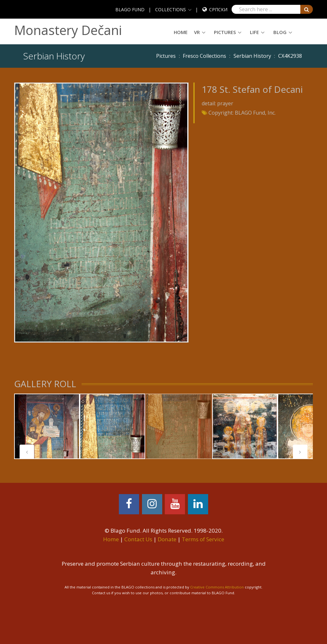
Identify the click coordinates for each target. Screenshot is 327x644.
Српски (218, 9)
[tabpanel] (47, 426)
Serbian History (252, 56)
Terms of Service (203, 539)
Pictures (225, 32)
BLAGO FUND (130, 9)
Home (181, 32)
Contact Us (138, 539)
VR (197, 32)
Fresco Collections (204, 56)
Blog (280, 32)
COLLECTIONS (171, 9)
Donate (167, 539)
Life (254, 32)
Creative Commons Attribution (217, 587)
